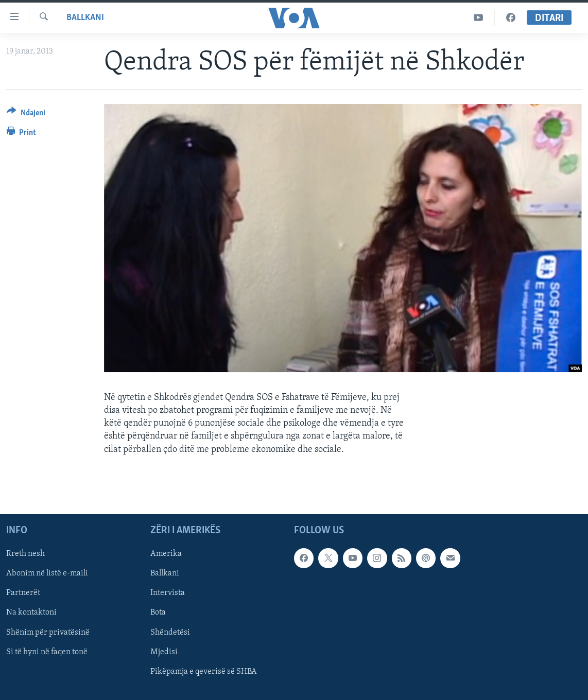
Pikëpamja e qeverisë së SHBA (204, 672)
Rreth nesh (25, 554)
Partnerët (23, 593)
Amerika (166, 554)
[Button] (26, 115)
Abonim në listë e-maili (47, 573)
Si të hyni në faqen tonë (47, 652)
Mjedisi (164, 652)
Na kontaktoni (31, 612)
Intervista (168, 593)
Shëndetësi (170, 632)
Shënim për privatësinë (48, 632)
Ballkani (85, 18)
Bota (158, 612)
